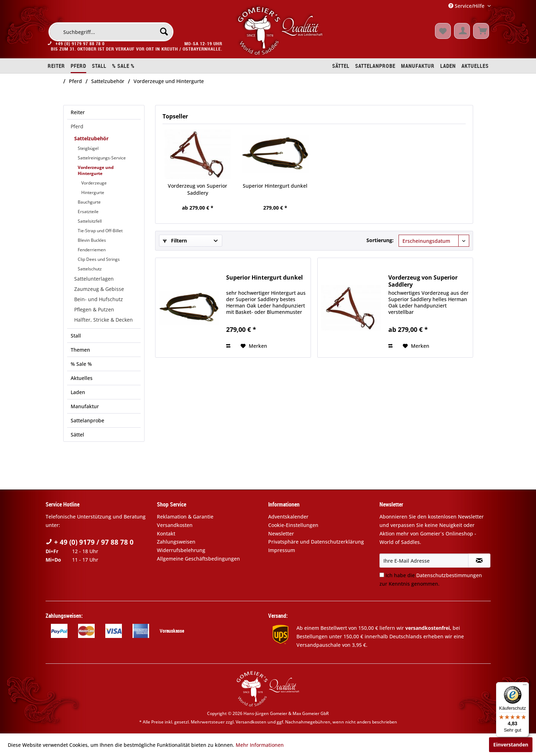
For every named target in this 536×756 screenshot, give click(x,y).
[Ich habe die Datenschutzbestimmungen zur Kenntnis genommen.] (382, 575)
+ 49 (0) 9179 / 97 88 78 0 (90, 542)
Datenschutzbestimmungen (449, 575)
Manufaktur (85, 406)
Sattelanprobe (87, 420)
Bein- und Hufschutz (99, 299)
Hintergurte (93, 192)
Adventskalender (288, 517)
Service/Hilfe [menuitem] (467, 6)
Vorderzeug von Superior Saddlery (198, 189)
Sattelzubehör (91, 138)
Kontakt (166, 534)
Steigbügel (88, 148)
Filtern (175, 241)
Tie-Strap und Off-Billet (100, 231)
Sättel (77, 435)
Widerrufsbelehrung (181, 550)
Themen (80, 350)
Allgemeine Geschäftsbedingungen (198, 559)
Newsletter (281, 534)
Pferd (77, 126)
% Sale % (81, 364)
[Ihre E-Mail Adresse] (424, 561)
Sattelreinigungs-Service (102, 158)
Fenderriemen (92, 250)
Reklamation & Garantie (185, 517)
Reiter (78, 112)
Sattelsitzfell (90, 221)
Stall (76, 336)
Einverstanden (511, 745)
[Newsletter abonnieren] (479, 561)
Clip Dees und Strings (99, 259)
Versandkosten (175, 525)
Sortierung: (380, 240)
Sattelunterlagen (94, 279)
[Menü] (525, 686)
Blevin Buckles (92, 240)
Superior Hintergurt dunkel (275, 186)
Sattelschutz (90, 269)
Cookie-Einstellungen (293, 525)
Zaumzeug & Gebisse (99, 289)
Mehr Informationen (260, 745)
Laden (78, 392)
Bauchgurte (89, 202)
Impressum (282, 550)
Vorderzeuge (94, 183)
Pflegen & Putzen (94, 309)
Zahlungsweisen (176, 542)
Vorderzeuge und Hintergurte (96, 170)
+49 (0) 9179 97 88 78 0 (80, 45)
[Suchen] (164, 31)
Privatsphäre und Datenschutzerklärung (316, 542)
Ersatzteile (88, 212)
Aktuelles (82, 378)
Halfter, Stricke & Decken (104, 320)
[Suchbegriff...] (111, 32)
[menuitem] (111, 32)
